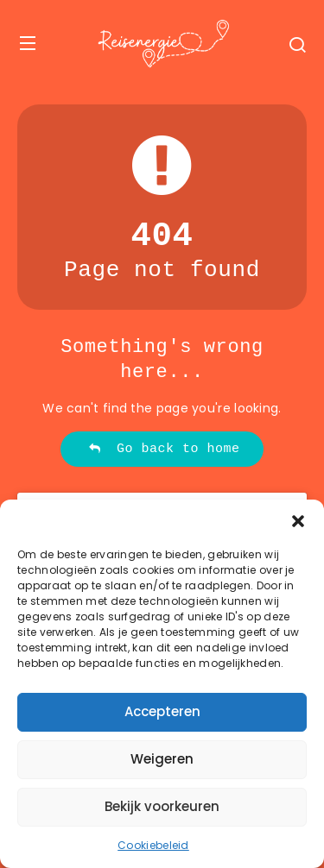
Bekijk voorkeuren (162, 806)
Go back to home (164, 449)
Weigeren (162, 759)
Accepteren (162, 711)
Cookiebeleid (153, 845)
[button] (298, 521)
